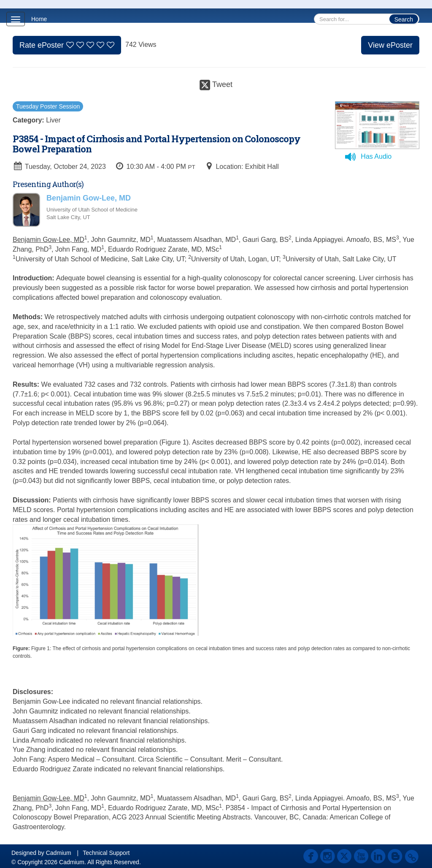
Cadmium (59, 853)
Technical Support (106, 853)
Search (404, 19)
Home (39, 19)
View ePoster (390, 45)
